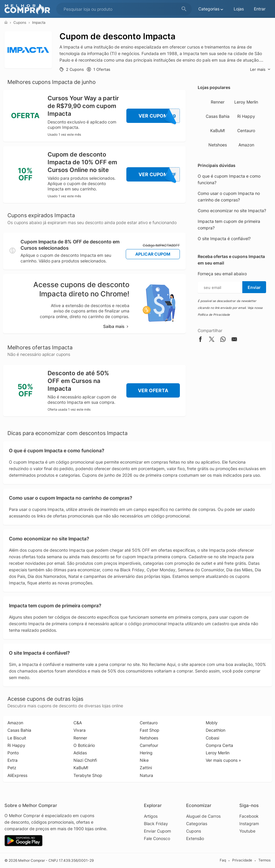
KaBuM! (218, 130)
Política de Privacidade (214, 315)
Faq (223, 860)
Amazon (246, 145)
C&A (78, 723)
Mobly (212, 723)
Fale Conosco (157, 838)
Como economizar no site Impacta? (232, 211)
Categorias (197, 824)
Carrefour (149, 745)
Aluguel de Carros (203, 816)
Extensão (195, 838)
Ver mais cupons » (223, 760)
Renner (218, 102)
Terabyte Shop (88, 775)
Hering (146, 753)
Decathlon (216, 730)
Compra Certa (219, 745)
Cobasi (212, 738)
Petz (12, 768)
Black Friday (156, 824)
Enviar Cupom (157, 831)
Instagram (249, 824)
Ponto (13, 753)
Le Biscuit (17, 738)
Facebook (249, 816)
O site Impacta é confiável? (224, 238)
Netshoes (218, 145)
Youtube (247, 831)
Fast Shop (150, 730)
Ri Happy (246, 116)
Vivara (80, 730)
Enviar (254, 287)
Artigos (151, 816)
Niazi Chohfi (85, 760)
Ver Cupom (159, 116)
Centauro (246, 130)
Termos (264, 860)
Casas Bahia (218, 116)
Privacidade (242, 860)
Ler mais (260, 69)
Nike (144, 760)
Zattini (146, 768)
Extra (12, 760)
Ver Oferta (153, 390)
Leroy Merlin (246, 102)
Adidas (80, 753)
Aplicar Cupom (153, 254)
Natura (146, 775)
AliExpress (17, 775)
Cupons (20, 22)
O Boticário (84, 745)
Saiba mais (116, 326)
